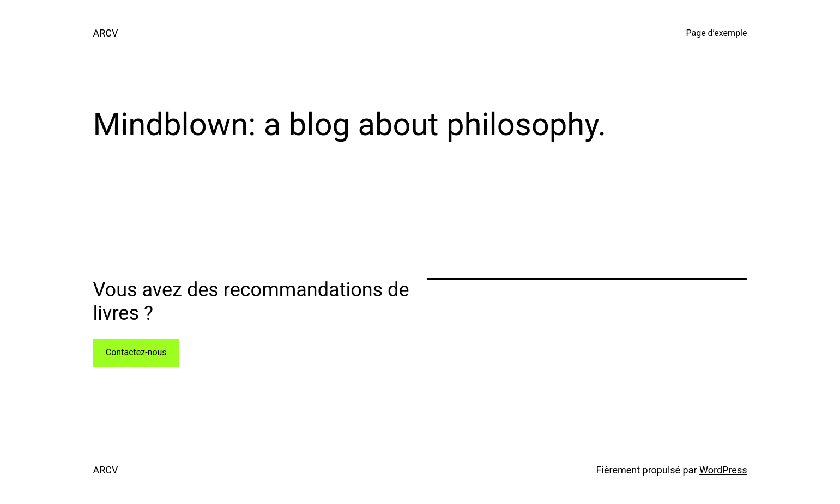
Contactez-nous (136, 352)
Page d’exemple (716, 33)
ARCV (106, 33)
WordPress (723, 470)
